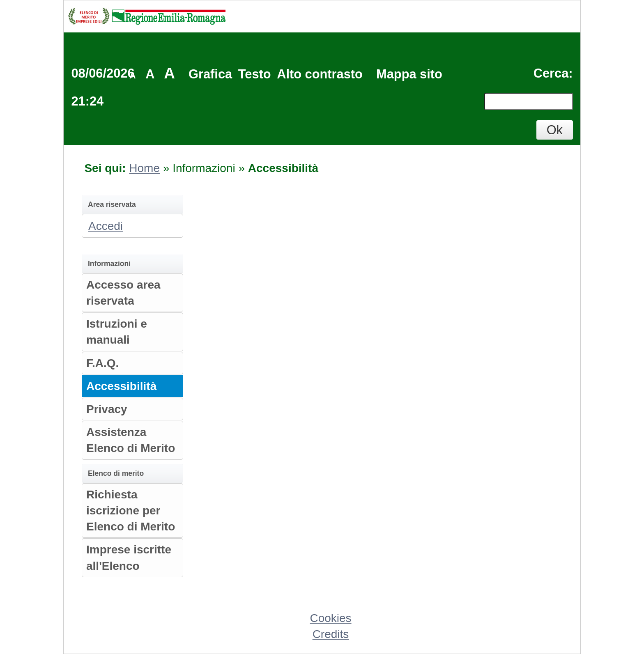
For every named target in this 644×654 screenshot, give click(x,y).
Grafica (210, 74)
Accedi (106, 226)
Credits (331, 634)
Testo (255, 74)
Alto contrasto (320, 74)
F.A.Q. (102, 363)
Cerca (551, 73)
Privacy (107, 409)
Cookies (330, 618)
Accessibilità (121, 386)
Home (144, 168)
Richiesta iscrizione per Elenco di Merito (131, 511)
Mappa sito (409, 74)
